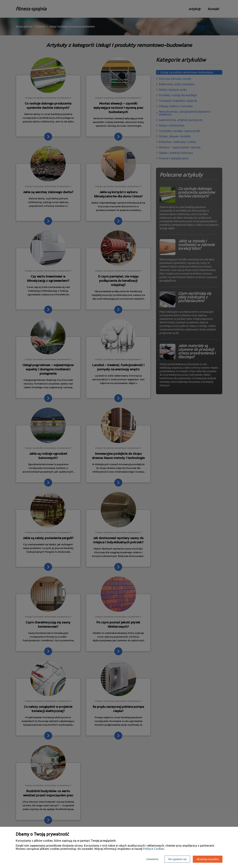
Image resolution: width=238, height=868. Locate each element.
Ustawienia (152, 859)
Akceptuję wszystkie (208, 859)
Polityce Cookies (154, 849)
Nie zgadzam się (177, 859)
